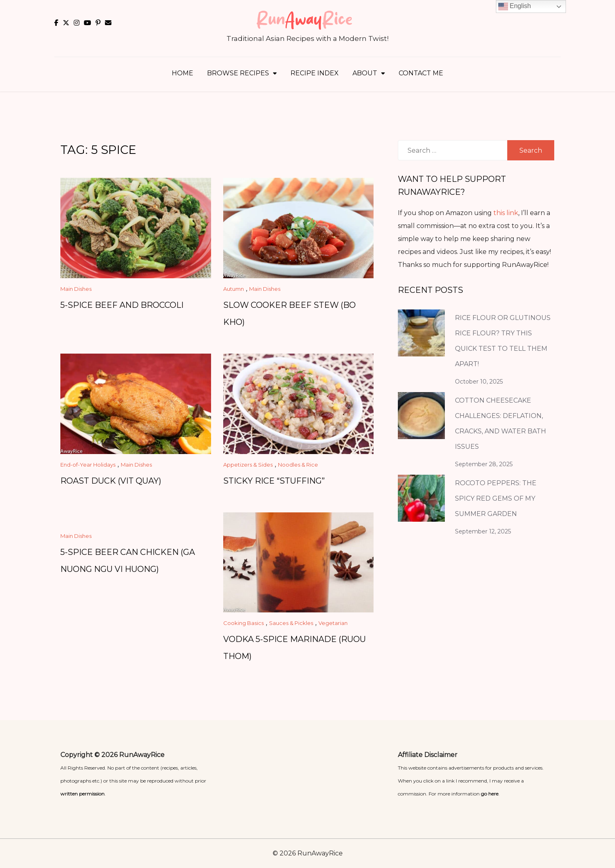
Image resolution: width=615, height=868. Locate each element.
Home (183, 73)
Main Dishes (76, 289)
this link (506, 213)
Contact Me (421, 73)
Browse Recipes (238, 73)
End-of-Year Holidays (88, 465)
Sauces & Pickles (291, 623)
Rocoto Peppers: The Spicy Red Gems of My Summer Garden (496, 498)
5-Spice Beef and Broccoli (122, 305)
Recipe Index (315, 73)
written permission (82, 794)
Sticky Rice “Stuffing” (274, 481)
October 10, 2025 (479, 382)
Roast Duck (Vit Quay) (111, 481)
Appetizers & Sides (248, 465)
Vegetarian (333, 623)
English (515, 6)
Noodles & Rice (298, 465)
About (365, 73)
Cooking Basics (243, 623)
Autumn (234, 289)
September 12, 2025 (483, 531)
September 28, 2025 (484, 464)
